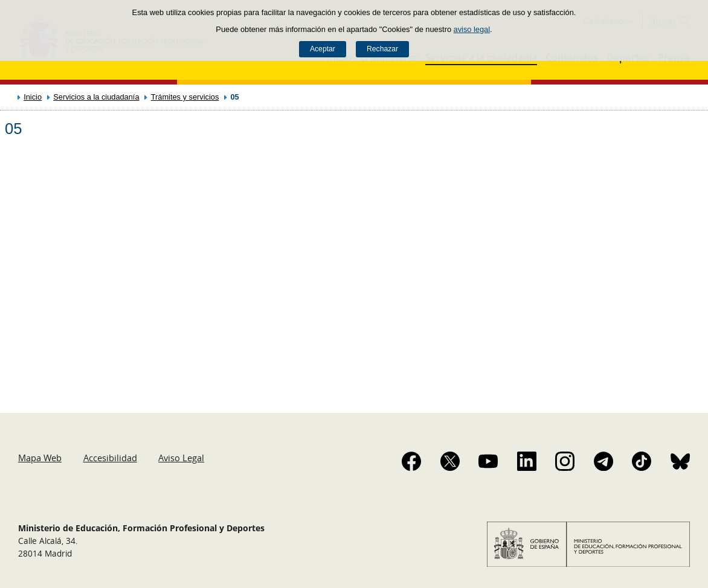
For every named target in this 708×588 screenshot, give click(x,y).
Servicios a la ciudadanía (96, 97)
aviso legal (472, 29)
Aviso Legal (181, 458)
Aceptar (323, 49)
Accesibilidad (110, 458)
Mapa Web (40, 458)
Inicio (33, 97)
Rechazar (382, 49)
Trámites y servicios (185, 97)
